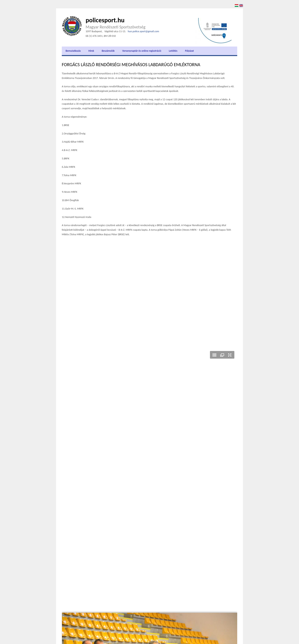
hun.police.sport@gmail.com (143, 31)
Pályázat (189, 51)
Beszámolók (108, 51)
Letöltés (173, 51)
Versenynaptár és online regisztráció (142, 51)
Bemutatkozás (73, 51)
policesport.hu (105, 20)
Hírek (91, 51)
